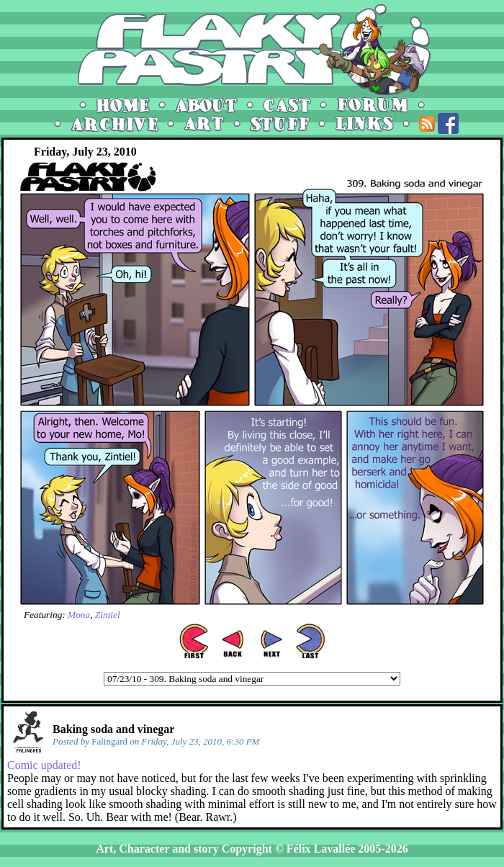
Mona (79, 615)
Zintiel (108, 615)
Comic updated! (44, 765)
